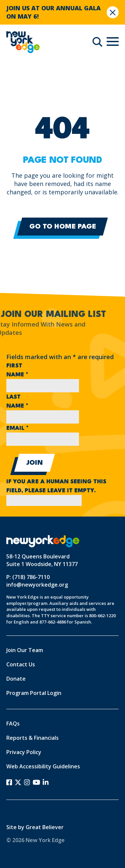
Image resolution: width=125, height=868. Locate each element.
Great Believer (45, 827)
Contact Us (21, 664)
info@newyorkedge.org (37, 585)
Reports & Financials (32, 738)
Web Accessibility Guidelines (43, 766)
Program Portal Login (34, 693)
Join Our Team (25, 650)
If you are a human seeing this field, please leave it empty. (56, 491)
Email (17, 428)
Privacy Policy (24, 752)
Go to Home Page (63, 227)
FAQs (13, 723)
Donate (16, 679)
